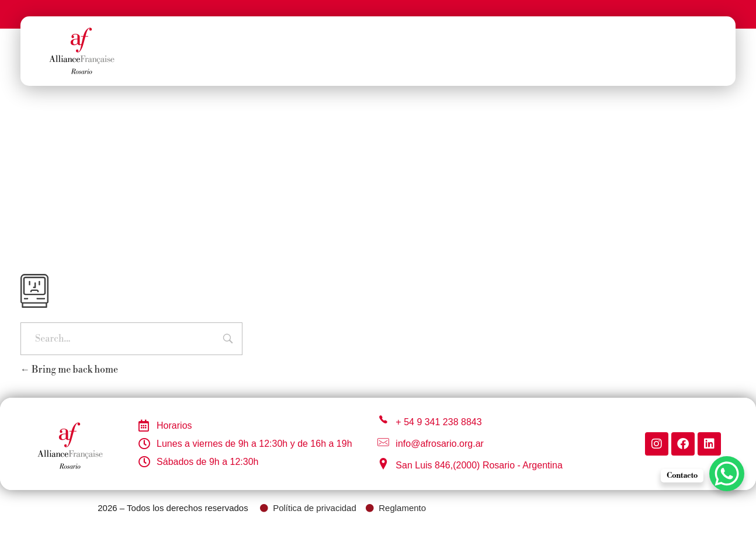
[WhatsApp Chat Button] (727, 474)
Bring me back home (69, 370)
